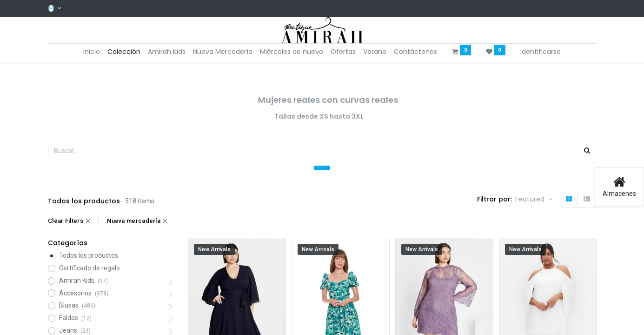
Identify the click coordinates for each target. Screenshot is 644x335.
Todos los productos (89, 255)
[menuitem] (92, 52)
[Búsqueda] (587, 151)
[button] (534, 200)
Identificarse (541, 52)
